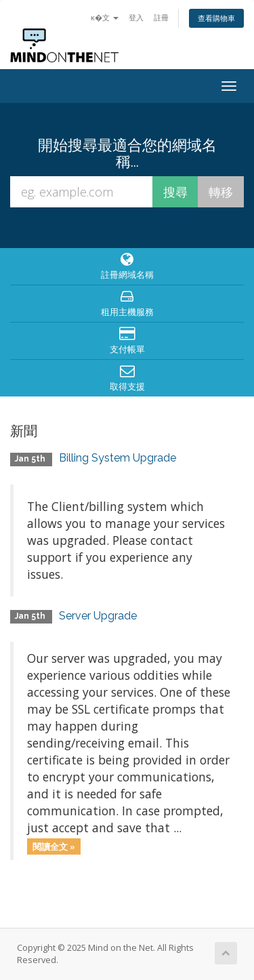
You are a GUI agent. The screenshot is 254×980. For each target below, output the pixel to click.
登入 (136, 17)
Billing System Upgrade (118, 458)
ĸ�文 (105, 17)
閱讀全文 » (54, 846)
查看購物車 (216, 18)
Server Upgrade (98, 616)
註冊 (161, 17)
